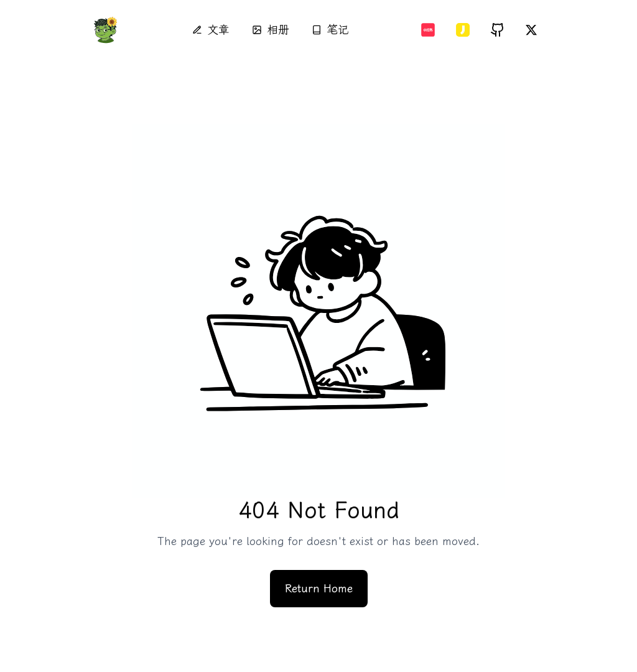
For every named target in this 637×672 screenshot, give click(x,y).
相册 (271, 30)
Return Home (319, 589)
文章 (211, 30)
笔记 (330, 30)
